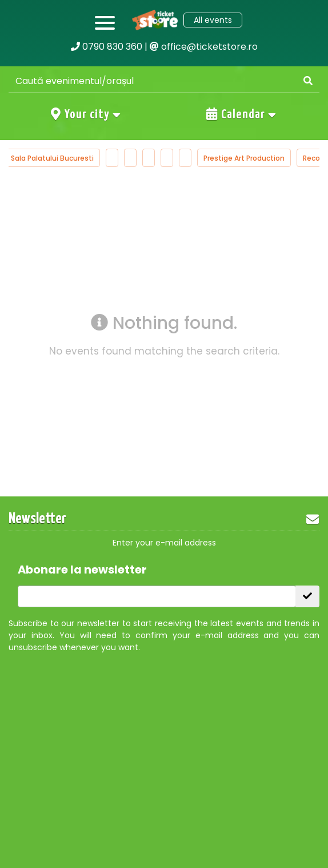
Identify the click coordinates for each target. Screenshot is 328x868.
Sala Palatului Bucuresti (55, 158)
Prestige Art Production (247, 158)
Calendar (242, 114)
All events (213, 20)
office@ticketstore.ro (204, 47)
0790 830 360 (107, 47)
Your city (86, 114)
